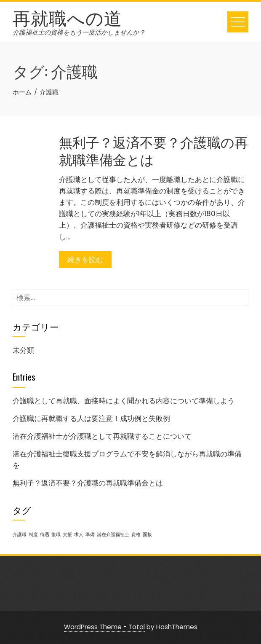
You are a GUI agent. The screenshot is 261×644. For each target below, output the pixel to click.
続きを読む (85, 260)
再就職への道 (67, 17)
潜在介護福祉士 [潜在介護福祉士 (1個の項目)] (113, 535)
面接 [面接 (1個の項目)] (147, 535)
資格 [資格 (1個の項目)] (136, 535)
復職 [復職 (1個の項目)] (56, 535)
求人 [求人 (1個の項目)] (79, 535)
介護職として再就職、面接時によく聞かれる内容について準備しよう (124, 401)
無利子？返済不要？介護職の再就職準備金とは (153, 150)
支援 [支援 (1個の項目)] (67, 535)
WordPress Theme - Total (104, 627)
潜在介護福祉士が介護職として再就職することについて (102, 436)
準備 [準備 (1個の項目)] (90, 535)
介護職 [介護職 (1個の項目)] (20, 535)
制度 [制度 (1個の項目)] (33, 535)
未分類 (23, 350)
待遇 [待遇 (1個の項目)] (45, 535)
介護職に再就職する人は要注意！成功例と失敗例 (91, 419)
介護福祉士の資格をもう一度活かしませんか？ (79, 32)
